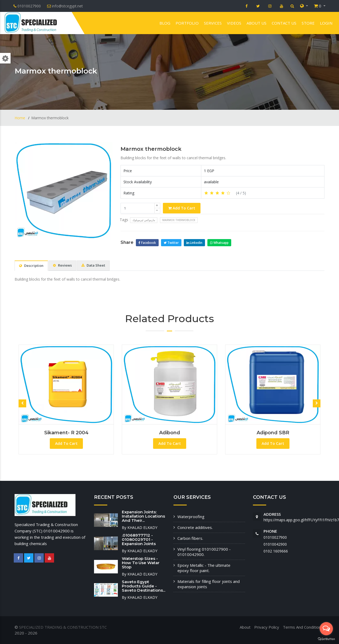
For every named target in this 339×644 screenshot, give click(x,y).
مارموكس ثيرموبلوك (144, 220)
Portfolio (187, 23)
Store (308, 23)
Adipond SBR (273, 433)
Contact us (284, 23)
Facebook (147, 243)
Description (31, 266)
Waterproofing (191, 517)
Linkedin (194, 243)
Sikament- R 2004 (66, 433)
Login (326, 23)
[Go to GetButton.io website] (326, 639)
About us (257, 23)
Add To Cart (182, 208)
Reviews (62, 265)
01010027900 (275, 537)
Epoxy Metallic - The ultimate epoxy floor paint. (204, 568)
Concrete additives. (195, 527)
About (245, 627)
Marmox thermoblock (151, 149)
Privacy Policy (267, 627)
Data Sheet (93, 265)
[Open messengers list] (326, 629)
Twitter (171, 243)
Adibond (170, 433)
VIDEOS (234, 23)
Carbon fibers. (190, 538)
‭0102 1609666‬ (276, 551)
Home (20, 118)
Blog (165, 23)
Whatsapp (219, 243)
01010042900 (275, 544)
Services (213, 23)
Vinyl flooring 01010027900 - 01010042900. (204, 552)
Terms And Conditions (303, 627)
